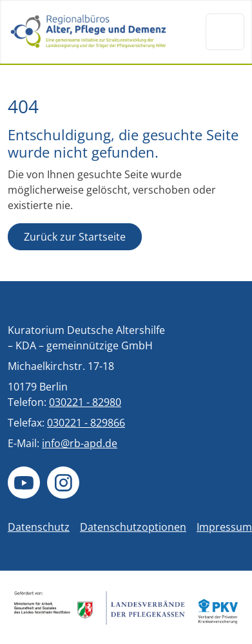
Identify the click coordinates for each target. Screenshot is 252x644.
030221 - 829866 (86, 423)
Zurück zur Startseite (75, 237)
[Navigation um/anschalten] (225, 32)
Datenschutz (39, 527)
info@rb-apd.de (80, 443)
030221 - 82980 (85, 402)
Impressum (224, 527)
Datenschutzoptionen (133, 527)
